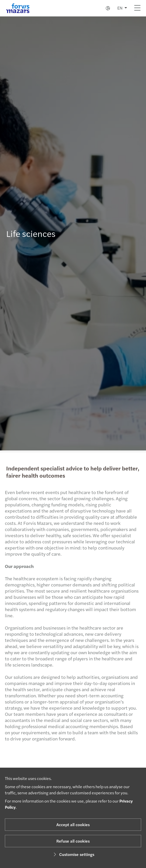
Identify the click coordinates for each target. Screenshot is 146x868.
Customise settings (73, 854)
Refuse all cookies (73, 841)
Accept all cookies (73, 824)
